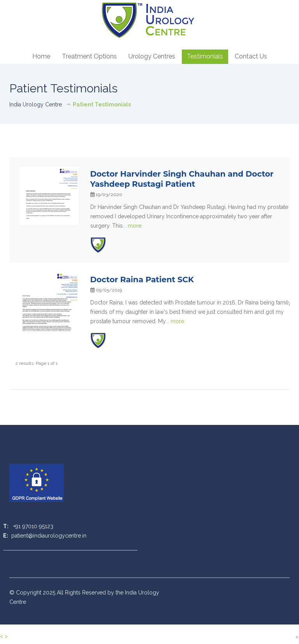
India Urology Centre (36, 104)
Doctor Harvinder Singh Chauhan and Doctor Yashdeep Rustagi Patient (182, 179)
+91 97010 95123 (33, 526)
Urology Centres (152, 56)
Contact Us (251, 56)
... (132, 226)
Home (41, 56)
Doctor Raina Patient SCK (142, 280)
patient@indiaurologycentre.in (48, 536)
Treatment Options (89, 56)
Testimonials (205, 56)
